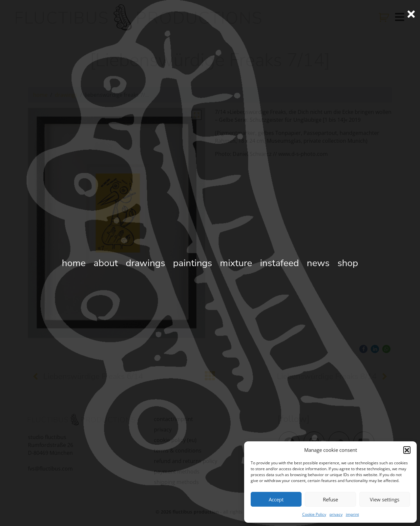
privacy (336, 514)
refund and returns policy (186, 461)
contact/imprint (173, 419)
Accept (276, 499)
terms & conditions (178, 451)
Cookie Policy (314, 514)
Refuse (330, 499)
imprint (352, 514)
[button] (407, 450)
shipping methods (176, 482)
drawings (66, 95)
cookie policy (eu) (175, 440)
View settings (385, 499)
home (40, 95)
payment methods (177, 472)
